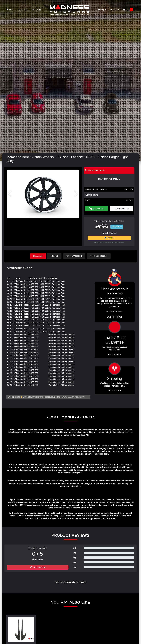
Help (102, 10)
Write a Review (38, 567)
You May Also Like (75, 256)
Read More (115, 354)
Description (38, 256)
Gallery (37, 10)
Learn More (117, 227)
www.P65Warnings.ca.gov (73, 397)
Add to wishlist (122, 209)
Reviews (55, 256)
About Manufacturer (99, 256)
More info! (129, 189)
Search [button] (114, 10)
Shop (10, 10)
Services (23, 10)
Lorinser (130, 200)
